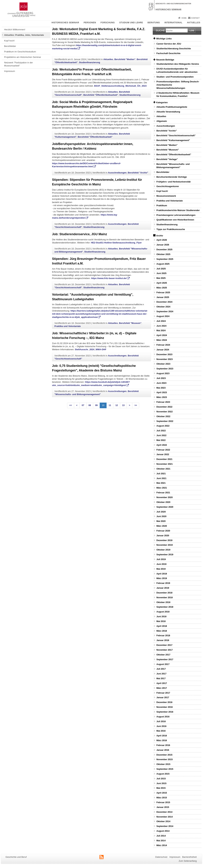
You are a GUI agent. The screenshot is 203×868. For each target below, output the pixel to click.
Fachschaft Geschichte (168, 53)
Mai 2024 (161, 330)
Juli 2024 (161, 321)
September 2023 (165, 369)
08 (90, 405)
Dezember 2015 (164, 755)
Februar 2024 (163, 345)
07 (83, 405)
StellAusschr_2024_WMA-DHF (91, 349)
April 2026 (162, 240)
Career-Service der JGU (169, 44)
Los (192, 31)
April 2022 (162, 445)
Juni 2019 (161, 564)
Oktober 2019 (163, 550)
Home (184, 18)
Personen (90, 23)
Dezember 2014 (164, 812)
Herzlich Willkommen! (15, 30)
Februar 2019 (163, 583)
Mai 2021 (161, 483)
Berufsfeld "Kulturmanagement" (173, 140)
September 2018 (165, 607)
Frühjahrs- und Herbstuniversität (173, 182)
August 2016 (163, 717)
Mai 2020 (161, 521)
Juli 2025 (161, 269)
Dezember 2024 (164, 302)
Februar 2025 (163, 292)
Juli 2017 (161, 669)
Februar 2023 (163, 402)
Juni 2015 (161, 783)
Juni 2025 (161, 273)
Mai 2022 (161, 440)
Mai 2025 (161, 278)
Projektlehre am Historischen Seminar (23, 57)
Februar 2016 (163, 745)
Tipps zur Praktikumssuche (171, 229)
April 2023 (162, 392)
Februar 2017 (163, 693)
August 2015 (163, 774)
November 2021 (164, 464)
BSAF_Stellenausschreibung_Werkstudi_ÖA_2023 (120, 86)
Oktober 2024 (163, 307)
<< (71, 405)
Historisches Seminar (65, 23)
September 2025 (165, 259)
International (173, 23)
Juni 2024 (161, 326)
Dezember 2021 (164, 459)
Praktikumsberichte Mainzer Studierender (178, 210)
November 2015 (164, 759)
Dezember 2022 (164, 407)
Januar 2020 (163, 536)
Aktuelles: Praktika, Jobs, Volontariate (24, 35)
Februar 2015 (163, 802)
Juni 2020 (161, 516)
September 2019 (165, 555)
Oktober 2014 (163, 821)
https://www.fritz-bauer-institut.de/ (109, 278)
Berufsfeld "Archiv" (138, 173)
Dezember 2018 (164, 593)
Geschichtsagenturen (168, 186)
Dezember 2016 (164, 702)
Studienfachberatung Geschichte (174, 49)
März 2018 (162, 631)
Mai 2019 (161, 569)
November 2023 (164, 359)
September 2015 (165, 769)
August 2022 (163, 426)
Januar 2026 (163, 245)
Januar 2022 (163, 454)
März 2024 (162, 340)
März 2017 (162, 688)
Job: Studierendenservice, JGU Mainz (79, 234)
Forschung (108, 23)
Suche (160, 30)
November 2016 (164, 707)
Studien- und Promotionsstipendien (175, 77)
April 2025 (162, 283)
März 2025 (162, 288)
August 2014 (163, 831)
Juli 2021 (161, 474)
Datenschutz (161, 857)
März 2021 (162, 488)
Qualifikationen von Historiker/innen (175, 220)
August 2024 (163, 316)
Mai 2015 (161, 788)
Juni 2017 (161, 674)
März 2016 (162, 740)
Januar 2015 (163, 807)
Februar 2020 (163, 531)
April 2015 (162, 793)
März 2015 (162, 798)
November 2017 (164, 650)
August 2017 (163, 664)
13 (123, 405)
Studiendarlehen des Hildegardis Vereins (178, 64)
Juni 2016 (161, 726)
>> (136, 405)
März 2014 (162, 845)
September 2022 (165, 421)
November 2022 (164, 412)
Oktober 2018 (163, 602)
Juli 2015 (161, 779)
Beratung (154, 23)
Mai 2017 (161, 678)
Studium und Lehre (131, 23)
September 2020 (165, 507)
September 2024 (165, 311)
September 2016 (165, 712)
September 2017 (165, 659)
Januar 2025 (163, 297)
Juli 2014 (161, 836)
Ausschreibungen (117, 173)
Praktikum (162, 205)
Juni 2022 (161, 435)
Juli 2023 (161, 378)
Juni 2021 (161, 478)
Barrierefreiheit (189, 857)
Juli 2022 (161, 431)
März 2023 (162, 397)
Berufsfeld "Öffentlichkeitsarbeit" (101, 95)
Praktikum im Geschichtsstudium (20, 52)
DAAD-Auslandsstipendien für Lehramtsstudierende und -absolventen (177, 70)
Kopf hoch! (9, 41)
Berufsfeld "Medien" (125, 59)
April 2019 (162, 574)
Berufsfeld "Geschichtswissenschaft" (176, 135)
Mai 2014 (161, 841)
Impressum (10, 71)
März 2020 (162, 526)
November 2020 (164, 497)
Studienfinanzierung (89, 62)
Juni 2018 (161, 616)
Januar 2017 (163, 697)
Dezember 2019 (164, 540)
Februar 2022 (163, 450)
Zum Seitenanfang (188, 861)
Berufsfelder (10, 46)
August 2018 (163, 612)
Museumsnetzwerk (166, 196)
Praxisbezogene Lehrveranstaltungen (176, 215)
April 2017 (162, 683)
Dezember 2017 (164, 645)
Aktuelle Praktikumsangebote (172, 107)
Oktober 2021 (163, 469)
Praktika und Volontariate (68, 326)
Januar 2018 (163, 640)
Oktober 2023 (163, 364)
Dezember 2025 (164, 249)
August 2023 (163, 373)
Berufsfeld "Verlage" (167, 159)
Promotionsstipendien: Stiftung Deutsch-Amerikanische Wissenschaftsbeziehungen (178, 85)
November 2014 (164, 817)
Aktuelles (194, 23)
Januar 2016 (163, 750)
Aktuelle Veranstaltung (168, 112)
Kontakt (195, 18)
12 (117, 405)
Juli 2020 (161, 512)
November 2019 (164, 545)
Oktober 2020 (163, 502)
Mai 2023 (161, 388)
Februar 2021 (163, 493)
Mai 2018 (161, 621)
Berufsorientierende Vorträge (172, 177)
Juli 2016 (161, 721)
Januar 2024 (163, 350)
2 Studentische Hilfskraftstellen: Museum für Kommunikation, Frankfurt (178, 94)
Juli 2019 (161, 559)
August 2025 (163, 264)
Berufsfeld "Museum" (130, 323)
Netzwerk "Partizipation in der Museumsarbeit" (18, 64)
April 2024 (162, 335)
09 (96, 405)
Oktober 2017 (163, 655)
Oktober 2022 (163, 416)
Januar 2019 (163, 588)
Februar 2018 (163, 635)
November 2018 (164, 597)
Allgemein (162, 121)
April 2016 (162, 736)
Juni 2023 (161, 383)
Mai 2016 (161, 731)
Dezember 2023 (164, 354)
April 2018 (162, 626)
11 (110, 405)
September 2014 (165, 826)
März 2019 (162, 578)
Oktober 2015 (163, 764)
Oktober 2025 (163, 254)
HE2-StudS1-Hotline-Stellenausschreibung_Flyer (116, 243)
